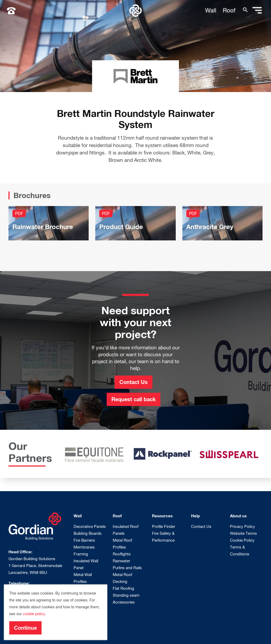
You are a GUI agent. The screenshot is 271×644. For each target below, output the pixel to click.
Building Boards (88, 533)
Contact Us (134, 382)
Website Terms (243, 533)
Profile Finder (164, 526)
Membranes (84, 547)
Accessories (124, 602)
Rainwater (121, 561)
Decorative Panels (90, 526)
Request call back (134, 399)
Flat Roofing (123, 588)
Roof (229, 10)
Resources (162, 516)
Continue (25, 628)
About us (238, 516)
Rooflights (122, 554)
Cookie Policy (242, 540)
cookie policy (34, 614)
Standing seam (126, 595)
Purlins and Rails (127, 568)
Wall (211, 10)
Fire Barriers (84, 540)
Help (195, 516)
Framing (81, 554)
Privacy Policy (243, 526)
